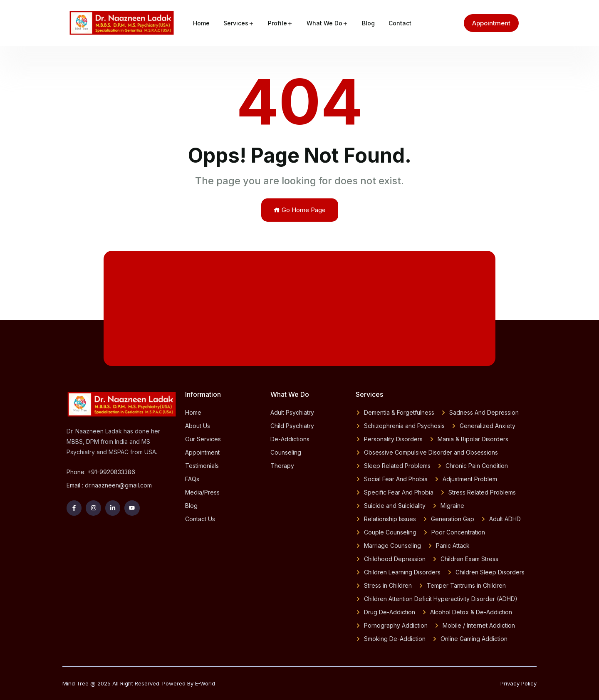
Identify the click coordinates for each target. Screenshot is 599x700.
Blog (368, 23)
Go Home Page (300, 210)
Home (201, 23)
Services (236, 23)
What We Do (324, 23)
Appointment (491, 23)
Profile (277, 23)
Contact (400, 23)
